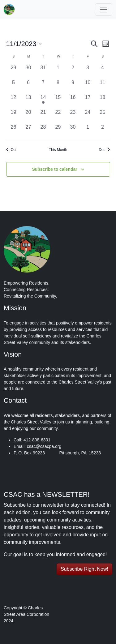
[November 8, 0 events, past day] (58, 86)
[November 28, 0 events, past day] (43, 131)
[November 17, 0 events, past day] (88, 101)
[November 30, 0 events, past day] (73, 131)
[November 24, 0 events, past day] (88, 116)
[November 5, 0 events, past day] (14, 86)
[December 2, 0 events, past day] (103, 131)
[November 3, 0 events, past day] (88, 71)
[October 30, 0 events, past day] (28, 71)
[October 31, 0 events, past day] (43, 71)
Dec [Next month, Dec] (104, 150)
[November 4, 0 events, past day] (103, 71)
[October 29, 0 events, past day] (14, 71)
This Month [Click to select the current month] (58, 150)
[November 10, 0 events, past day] (88, 86)
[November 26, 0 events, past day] (14, 131)
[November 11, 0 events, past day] (103, 86)
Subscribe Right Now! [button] (84, 569)
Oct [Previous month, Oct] (11, 150)
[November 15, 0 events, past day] (58, 101)
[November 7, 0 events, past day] (43, 86)
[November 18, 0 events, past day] (103, 101)
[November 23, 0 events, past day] (73, 116)
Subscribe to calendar (54, 169)
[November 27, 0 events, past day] (28, 131)
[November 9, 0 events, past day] (73, 86)
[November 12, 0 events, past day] (14, 101)
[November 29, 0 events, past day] (58, 131)
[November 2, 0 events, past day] (73, 71)
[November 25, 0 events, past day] (103, 116)
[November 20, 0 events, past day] (28, 116)
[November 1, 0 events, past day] (58, 71)
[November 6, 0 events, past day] (28, 86)
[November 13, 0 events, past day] (28, 101)
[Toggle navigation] (104, 10)
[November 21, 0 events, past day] (43, 116)
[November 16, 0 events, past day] (73, 101)
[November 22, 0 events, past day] (58, 116)
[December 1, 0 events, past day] (88, 131)
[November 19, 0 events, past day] (14, 116)
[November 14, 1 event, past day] (43, 101)
